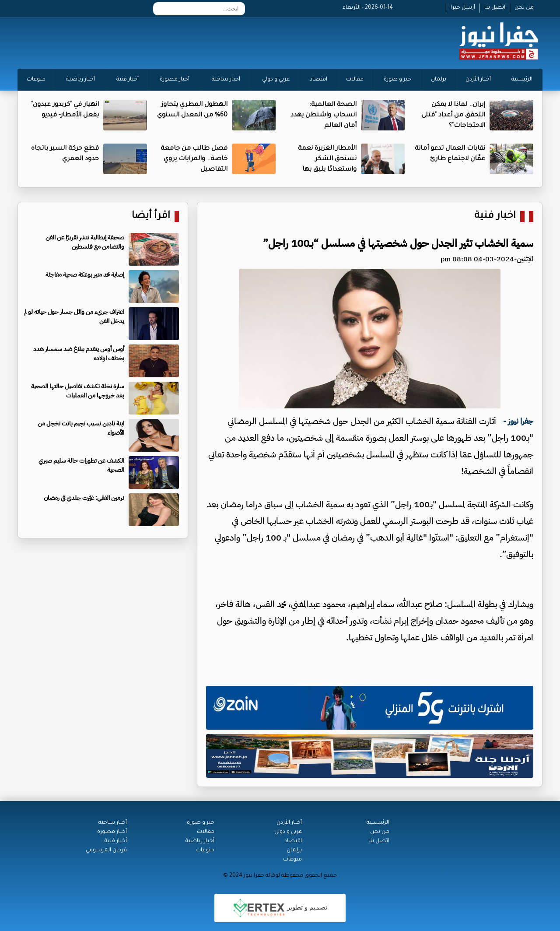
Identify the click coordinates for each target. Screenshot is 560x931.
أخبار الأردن (478, 80)
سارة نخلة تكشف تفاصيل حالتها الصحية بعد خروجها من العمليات (78, 391)
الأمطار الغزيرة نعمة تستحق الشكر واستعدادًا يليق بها (327, 159)
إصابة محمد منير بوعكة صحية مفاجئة (85, 275)
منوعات (36, 80)
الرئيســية (378, 823)
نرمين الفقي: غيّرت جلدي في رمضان (84, 498)
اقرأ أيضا (151, 216)
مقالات (355, 80)
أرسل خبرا (463, 8)
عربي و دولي (276, 80)
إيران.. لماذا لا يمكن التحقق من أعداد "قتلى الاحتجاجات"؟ (453, 116)
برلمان (439, 80)
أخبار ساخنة (226, 80)
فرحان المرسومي (106, 850)
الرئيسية (522, 80)
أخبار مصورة (175, 80)
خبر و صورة (397, 80)
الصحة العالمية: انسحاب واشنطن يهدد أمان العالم (324, 116)
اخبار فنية (495, 216)
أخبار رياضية (80, 80)
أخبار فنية (128, 80)
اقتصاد (318, 80)
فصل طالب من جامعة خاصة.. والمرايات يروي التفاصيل (194, 159)
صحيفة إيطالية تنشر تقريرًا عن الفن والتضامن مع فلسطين (85, 242)
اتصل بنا (495, 8)
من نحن (524, 8)
